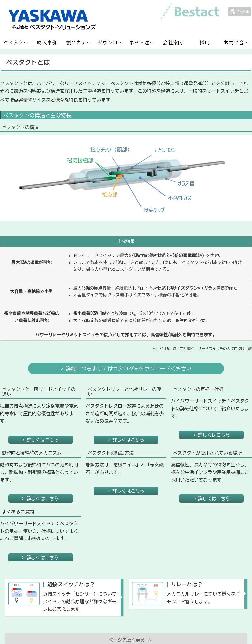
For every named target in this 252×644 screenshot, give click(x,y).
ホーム (32, 624)
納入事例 (47, 43)
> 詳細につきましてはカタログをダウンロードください (126, 356)
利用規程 (94, 624)
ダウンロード (112, 43)
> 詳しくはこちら (41, 411)
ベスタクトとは (17, 43)
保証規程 (217, 624)
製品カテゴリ (80, 43)
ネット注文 (142, 43)
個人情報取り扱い (156, 624)
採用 (205, 43)
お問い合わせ (238, 43)
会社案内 (173, 43)
